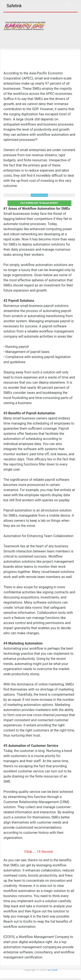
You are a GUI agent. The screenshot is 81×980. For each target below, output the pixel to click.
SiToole (52, 970)
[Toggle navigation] (69, 6)
